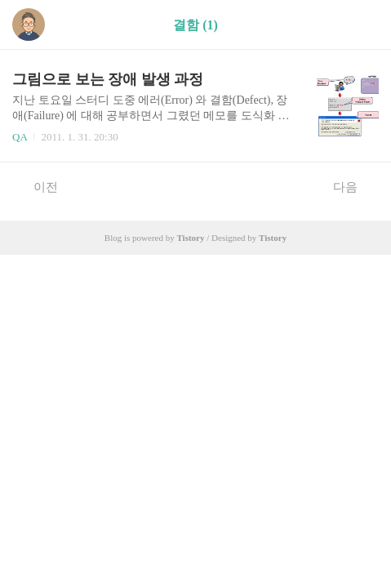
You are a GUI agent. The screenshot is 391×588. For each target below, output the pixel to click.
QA (20, 137)
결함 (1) (195, 25)
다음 (354, 186)
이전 (37, 186)
